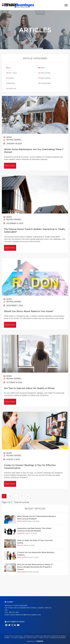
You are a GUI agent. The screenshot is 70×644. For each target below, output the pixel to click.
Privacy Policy (32, 638)
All (9, 68)
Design (10, 78)
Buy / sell (12, 73)
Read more (10, 166)
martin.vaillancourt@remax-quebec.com (25, 615)
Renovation (44, 78)
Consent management (58, 638)
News (42, 68)
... (16, 496)
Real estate (44, 73)
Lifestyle (11, 89)
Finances (11, 83)
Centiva (39, 641)
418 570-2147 (14, 612)
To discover (45, 83)
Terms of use (44, 638)
